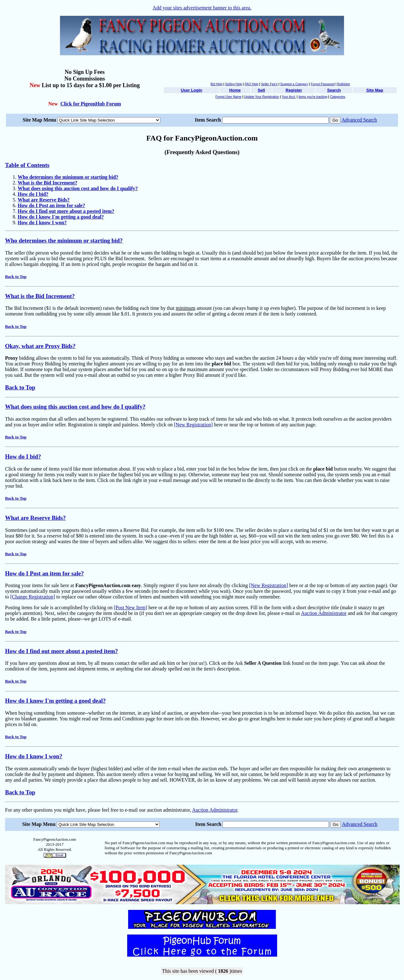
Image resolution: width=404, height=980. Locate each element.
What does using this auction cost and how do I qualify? (75, 407)
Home (235, 90)
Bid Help (217, 84)
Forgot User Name (229, 97)
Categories (337, 97)
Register (294, 90)
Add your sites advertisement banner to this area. (202, 8)
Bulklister (344, 84)
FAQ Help (251, 84)
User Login (192, 90)
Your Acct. (289, 97)
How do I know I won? (34, 756)
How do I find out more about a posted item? (62, 651)
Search (334, 90)
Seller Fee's (269, 84)
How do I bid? (23, 457)
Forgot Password (323, 84)
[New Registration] (193, 425)
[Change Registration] (33, 597)
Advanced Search (359, 120)
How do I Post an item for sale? (45, 573)
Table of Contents (27, 165)
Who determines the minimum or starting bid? (64, 240)
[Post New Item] (130, 607)
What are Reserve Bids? (35, 518)
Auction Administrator (324, 613)
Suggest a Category (294, 84)
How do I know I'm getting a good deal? (55, 701)
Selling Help (233, 84)
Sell (261, 90)
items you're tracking (313, 97)
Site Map (375, 90)
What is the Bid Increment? (40, 296)
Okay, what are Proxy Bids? (40, 346)
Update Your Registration (261, 97)
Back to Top (16, 277)
